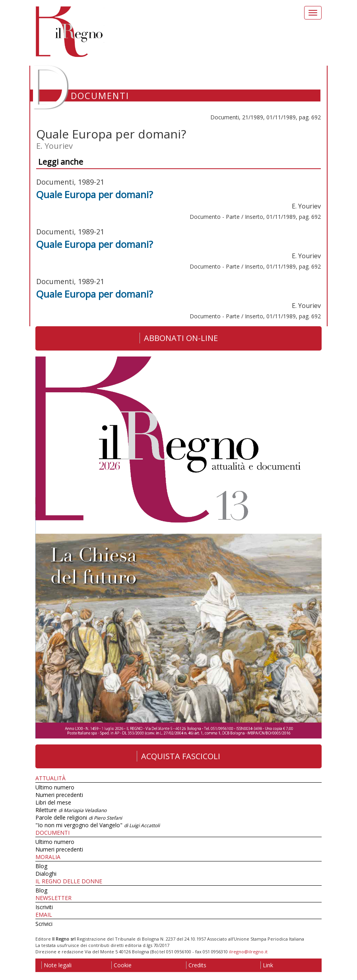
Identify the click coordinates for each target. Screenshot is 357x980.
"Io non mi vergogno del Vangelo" (98, 825)
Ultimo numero (55, 787)
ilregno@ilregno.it (248, 952)
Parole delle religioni (79, 817)
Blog (41, 866)
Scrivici (44, 924)
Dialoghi (46, 874)
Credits (196, 965)
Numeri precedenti (59, 795)
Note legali (56, 965)
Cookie (121, 965)
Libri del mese (53, 802)
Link (267, 965)
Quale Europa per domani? (95, 194)
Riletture (71, 810)
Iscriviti (44, 907)
